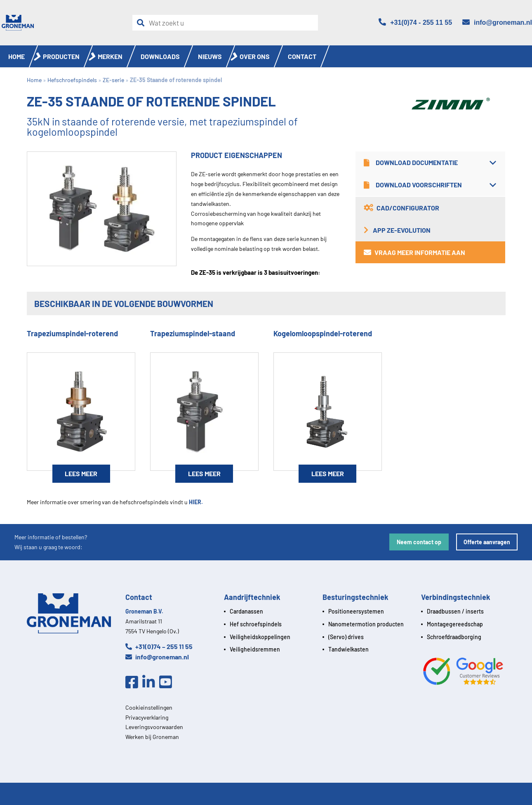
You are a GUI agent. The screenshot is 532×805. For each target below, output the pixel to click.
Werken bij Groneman (152, 737)
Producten (61, 56)
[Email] (497, 22)
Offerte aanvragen (487, 542)
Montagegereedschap (455, 624)
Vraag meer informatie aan (414, 252)
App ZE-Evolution (397, 230)
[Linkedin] (151, 682)
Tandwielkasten (348, 649)
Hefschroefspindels (72, 80)
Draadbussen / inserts (455, 611)
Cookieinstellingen (149, 707)
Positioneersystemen (356, 611)
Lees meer (81, 473)
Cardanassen (246, 611)
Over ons (255, 56)
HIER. (196, 502)
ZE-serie (113, 80)
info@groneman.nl (157, 657)
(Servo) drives (346, 637)
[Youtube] (168, 682)
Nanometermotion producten (366, 624)
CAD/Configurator (401, 208)
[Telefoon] (415, 22)
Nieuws (210, 56)
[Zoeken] (143, 23)
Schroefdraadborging (454, 637)
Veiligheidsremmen (255, 649)
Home (16, 56)
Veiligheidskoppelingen (260, 637)
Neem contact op (419, 542)
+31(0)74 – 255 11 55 (159, 646)
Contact (302, 56)
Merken (110, 56)
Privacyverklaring (147, 717)
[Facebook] (134, 682)
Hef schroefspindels (256, 624)
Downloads (160, 56)
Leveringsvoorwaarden (154, 727)
